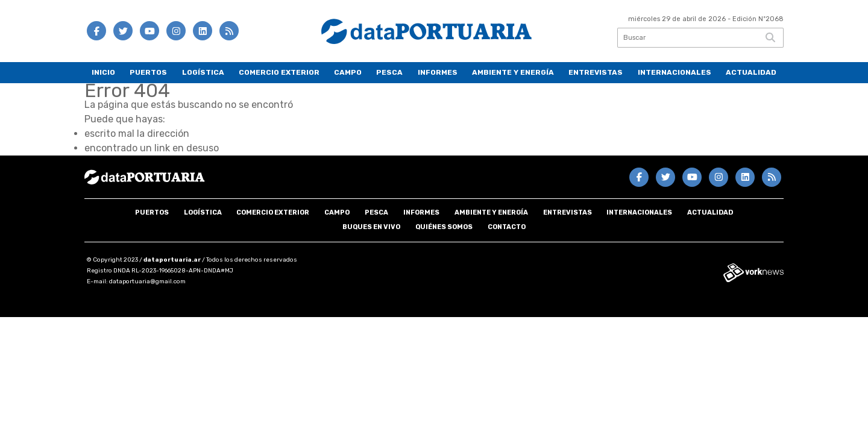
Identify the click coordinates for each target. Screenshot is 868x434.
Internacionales (675, 72)
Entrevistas (596, 72)
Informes (438, 72)
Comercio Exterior (279, 72)
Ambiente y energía (513, 72)
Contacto (507, 227)
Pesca (389, 72)
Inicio (103, 72)
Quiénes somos (444, 227)
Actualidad (751, 72)
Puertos (148, 72)
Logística (203, 72)
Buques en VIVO (371, 227)
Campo (348, 72)
